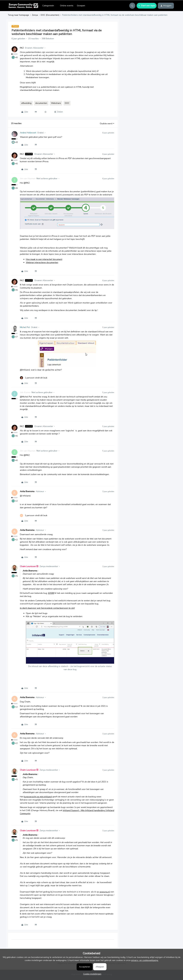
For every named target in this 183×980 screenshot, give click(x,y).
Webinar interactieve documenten (42, 262)
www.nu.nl (105, 892)
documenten (41, 103)
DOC (67, 103)
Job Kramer (25, 392)
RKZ (22, 48)
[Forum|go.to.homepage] (23, 6)
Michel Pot (25, 327)
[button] (147, 6)
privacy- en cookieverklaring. (145, 960)
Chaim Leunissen (28, 566)
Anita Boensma (27, 491)
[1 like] (34, 378)
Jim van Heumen (28, 179)
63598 (51, 593)
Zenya (35, 15)
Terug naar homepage (18, 15)
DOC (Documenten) (50, 15)
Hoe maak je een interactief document (44, 259)
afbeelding (26, 103)
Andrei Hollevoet (28, 133)
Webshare (56, 103)
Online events (67, 6)
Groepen (81, 6)
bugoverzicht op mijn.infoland (38, 797)
